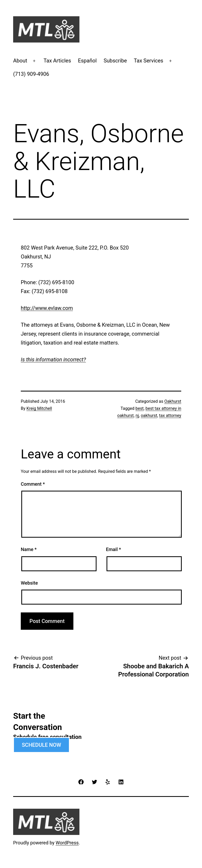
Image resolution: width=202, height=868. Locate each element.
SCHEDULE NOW (41, 745)
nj (137, 416)
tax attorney (170, 416)
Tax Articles (57, 61)
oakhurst (149, 416)
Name (29, 549)
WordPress (67, 843)
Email (113, 549)
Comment (33, 484)
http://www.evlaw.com (47, 308)
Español (87, 61)
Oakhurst (173, 401)
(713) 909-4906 (31, 74)
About (20, 61)
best (140, 408)
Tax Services (149, 61)
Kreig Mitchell (39, 408)
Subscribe (115, 61)
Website (29, 583)
